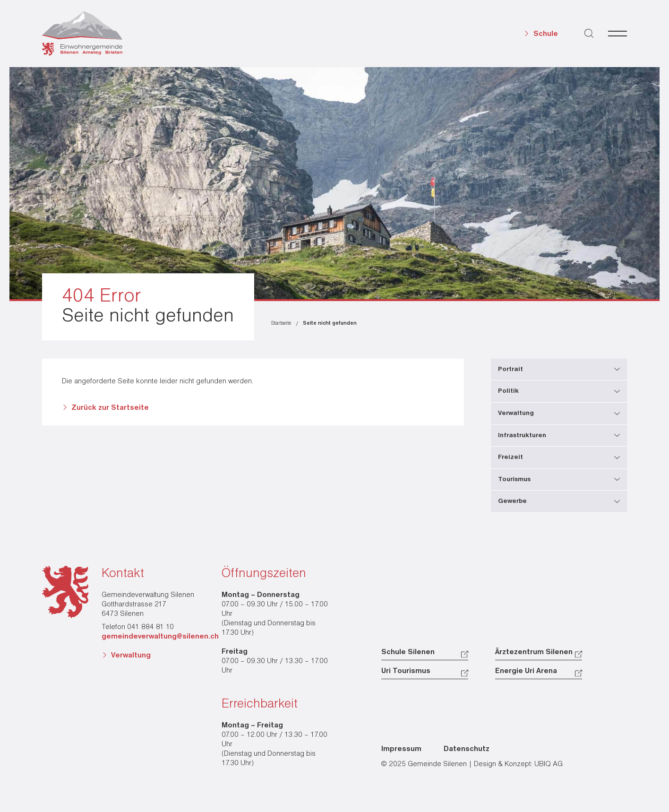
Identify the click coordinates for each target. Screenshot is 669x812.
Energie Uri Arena (526, 671)
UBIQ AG (549, 764)
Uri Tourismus (406, 671)
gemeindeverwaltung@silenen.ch (160, 637)
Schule (546, 34)
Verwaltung (131, 656)
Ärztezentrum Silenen (534, 652)
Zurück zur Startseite (110, 408)
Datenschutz (467, 749)
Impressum (401, 749)
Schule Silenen (408, 652)
